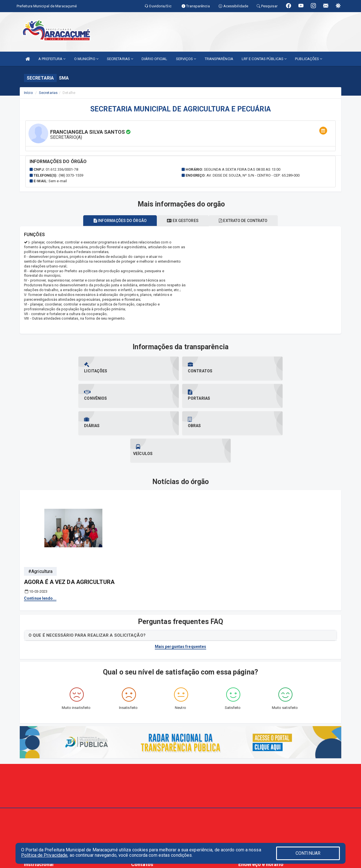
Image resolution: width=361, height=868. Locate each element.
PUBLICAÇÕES (309, 59)
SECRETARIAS (120, 59)
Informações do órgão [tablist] (117, 221)
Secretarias (48, 93)
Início (28, 93)
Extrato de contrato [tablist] (246, 221)
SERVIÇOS (186, 59)
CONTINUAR (308, 853)
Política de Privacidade (44, 855)
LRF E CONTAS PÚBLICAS (264, 59)
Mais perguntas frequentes (181, 592)
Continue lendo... (40, 544)
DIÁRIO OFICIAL (154, 59)
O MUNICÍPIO (86, 59)
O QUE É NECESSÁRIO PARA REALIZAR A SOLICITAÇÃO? (87, 581)
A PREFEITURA (52, 59)
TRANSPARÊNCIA (219, 59)
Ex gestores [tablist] (183, 221)
